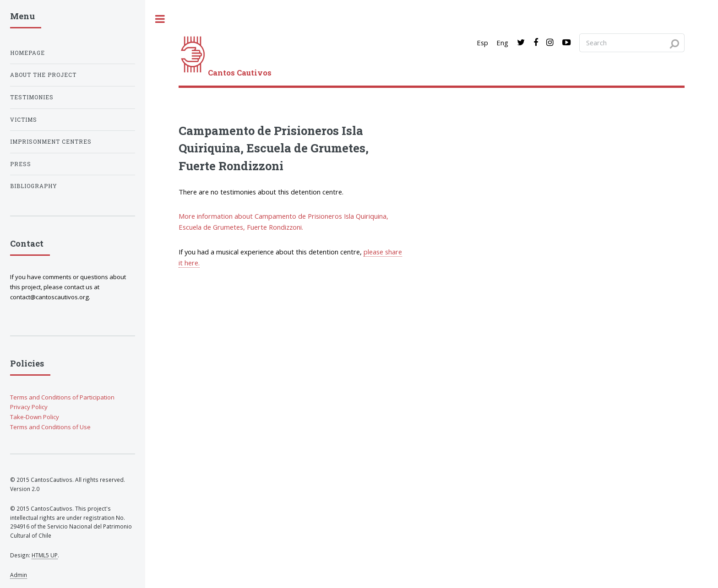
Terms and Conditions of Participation (62, 397)
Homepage (27, 53)
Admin (19, 575)
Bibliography (34, 186)
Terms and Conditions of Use (50, 427)
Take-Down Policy (35, 417)
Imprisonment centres (51, 142)
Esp (482, 43)
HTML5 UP (45, 555)
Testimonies (32, 97)
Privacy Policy (29, 407)
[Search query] (632, 43)
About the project (43, 75)
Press (21, 164)
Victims (24, 120)
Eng (502, 43)
